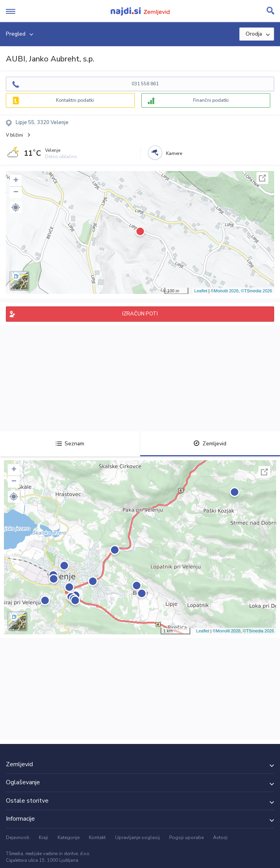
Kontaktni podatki (75, 100)
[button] (16, 207)
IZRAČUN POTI (140, 314)
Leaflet (201, 291)
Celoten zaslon (262, 178)
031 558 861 (145, 84)
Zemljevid (210, 444)
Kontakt (97, 837)
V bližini (14, 135)
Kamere (174, 153)
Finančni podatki (211, 100)
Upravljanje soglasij (137, 837)
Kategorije (69, 837)
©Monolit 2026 (225, 291)
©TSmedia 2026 (257, 291)
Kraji (43, 837)
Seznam (70, 444)
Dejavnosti (18, 837)
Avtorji (220, 837)
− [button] (16, 193)
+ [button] (16, 181)
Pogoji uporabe (186, 837)
